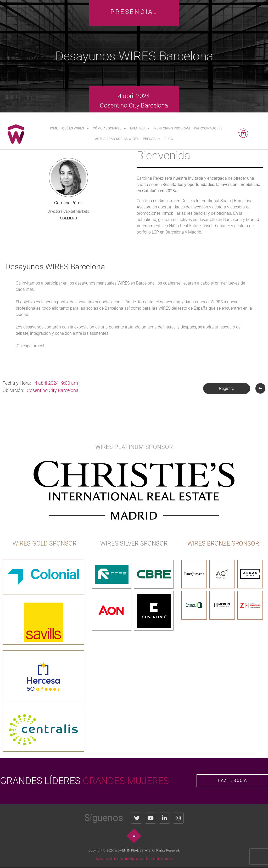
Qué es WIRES (75, 129)
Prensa (152, 139)
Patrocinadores (208, 128)
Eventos (140, 129)
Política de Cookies (159, 859)
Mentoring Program (172, 128)
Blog (169, 139)
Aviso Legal (104, 859)
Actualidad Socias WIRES (117, 139)
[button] (227, 388)
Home (53, 128)
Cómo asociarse (109, 129)
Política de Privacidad (129, 859)
